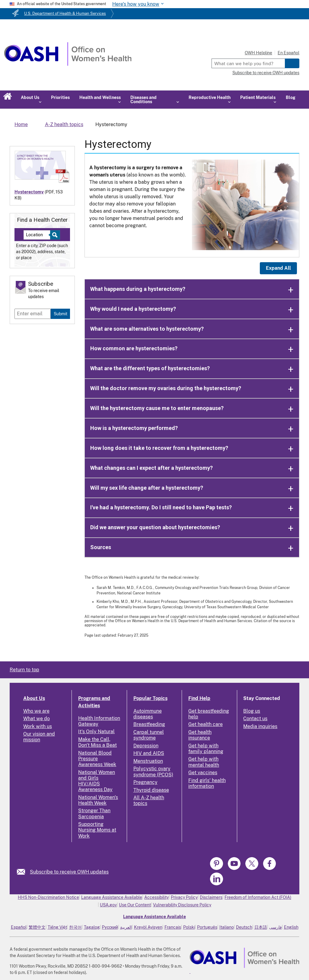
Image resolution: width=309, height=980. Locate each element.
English (291, 927)
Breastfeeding (149, 724)
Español (19, 927)
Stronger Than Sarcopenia (94, 813)
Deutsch (244, 927)
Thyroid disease (151, 790)
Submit (61, 314)
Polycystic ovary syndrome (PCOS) (153, 772)
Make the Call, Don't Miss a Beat (97, 742)
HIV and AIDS (149, 753)
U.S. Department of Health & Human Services (65, 13)
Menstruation (148, 761)
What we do (37, 719)
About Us (34, 698)
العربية (126, 927)
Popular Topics (150, 698)
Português (207, 927)
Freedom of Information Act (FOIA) (258, 897)
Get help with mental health (204, 762)
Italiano (227, 927)
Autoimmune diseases (148, 714)
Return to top (24, 670)
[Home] (68, 64)
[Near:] (39, 235)
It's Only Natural (96, 732)
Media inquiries (260, 726)
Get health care (205, 724)
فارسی (276, 927)
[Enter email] (33, 314)
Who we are (36, 711)
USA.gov (108, 905)
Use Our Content (135, 905)
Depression (146, 746)
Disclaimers (211, 897)
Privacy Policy (184, 897)
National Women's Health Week (98, 800)
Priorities (60, 97)
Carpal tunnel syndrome (149, 735)
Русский (110, 927)
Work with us (38, 726)
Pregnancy (145, 782)
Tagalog (92, 927)
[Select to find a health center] (54, 235)
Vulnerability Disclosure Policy (182, 905)
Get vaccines (203, 773)
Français (173, 927)
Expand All (278, 268)
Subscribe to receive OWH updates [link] (69, 872)
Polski (189, 927)
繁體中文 (37, 927)
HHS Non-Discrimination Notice (48, 897)
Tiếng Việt (57, 927)
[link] (23, 872)
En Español (288, 53)
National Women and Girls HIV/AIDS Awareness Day (97, 781)
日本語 (261, 927)
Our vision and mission (39, 737)
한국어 (75, 927)
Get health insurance (200, 735)
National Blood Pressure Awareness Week (97, 759)
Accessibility (156, 897)
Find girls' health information (207, 783)
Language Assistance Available (112, 897)
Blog (291, 97)
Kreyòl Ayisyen (148, 927)
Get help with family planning (206, 749)
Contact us (255, 719)
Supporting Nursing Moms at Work (97, 830)
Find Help (199, 698)
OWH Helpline (258, 53)
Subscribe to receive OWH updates (266, 73)
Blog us (252, 711)
